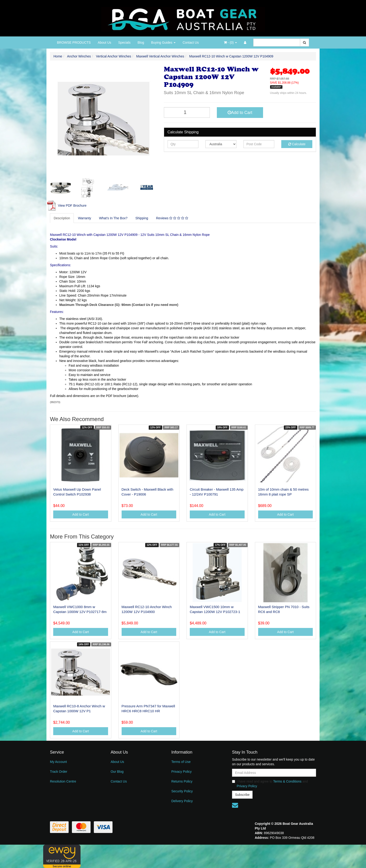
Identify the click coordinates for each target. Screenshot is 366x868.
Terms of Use (181, 762)
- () (230, 43)
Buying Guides (163, 43)
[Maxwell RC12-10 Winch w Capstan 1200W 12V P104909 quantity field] (187, 112)
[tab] (62, 218)
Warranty (84, 218)
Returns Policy (182, 781)
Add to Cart (240, 113)
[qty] (183, 144)
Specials (124, 43)
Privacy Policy (181, 772)
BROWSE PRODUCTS (74, 43)
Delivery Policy (182, 801)
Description (62, 218)
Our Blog (117, 772)
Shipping (142, 218)
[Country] (221, 144)
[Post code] (259, 144)
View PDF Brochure (67, 205)
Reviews (172, 218)
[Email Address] (274, 773)
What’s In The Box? (113, 218)
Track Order (59, 772)
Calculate (297, 144)
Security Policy (182, 791)
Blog (141, 43)
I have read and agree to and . (270, 784)
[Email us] (235, 805)
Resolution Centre (63, 781)
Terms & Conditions (287, 781)
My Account (58, 762)
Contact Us (191, 43)
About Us (105, 43)
